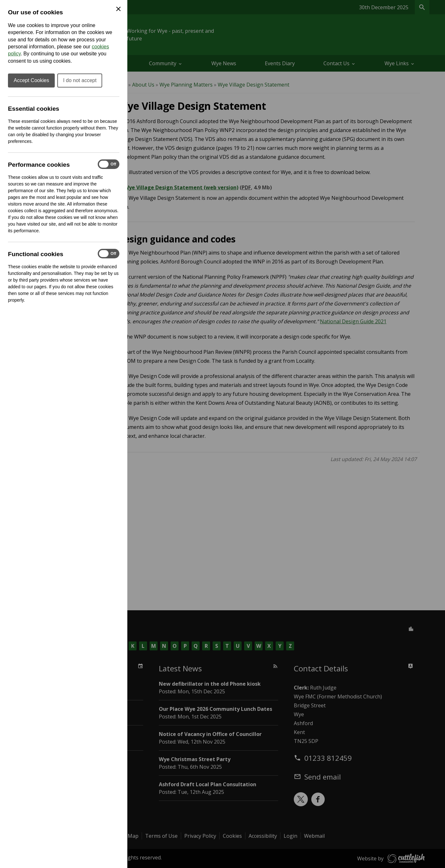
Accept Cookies (31, 80)
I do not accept (80, 80)
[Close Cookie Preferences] (118, 9)
